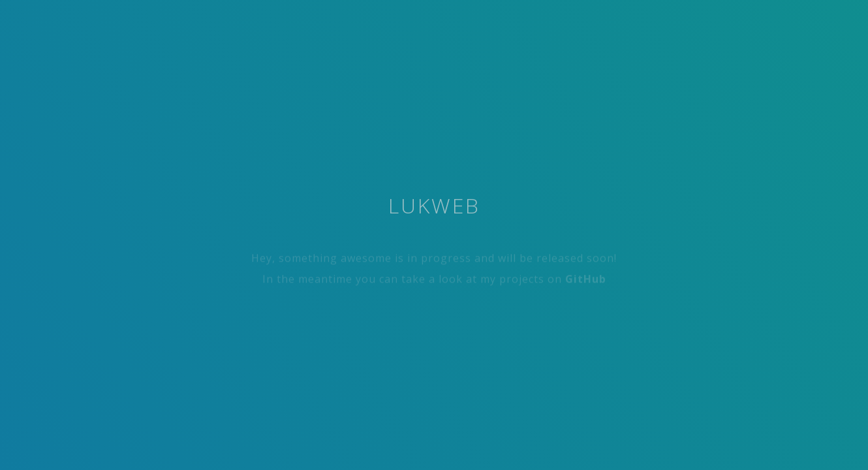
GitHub (586, 281)
